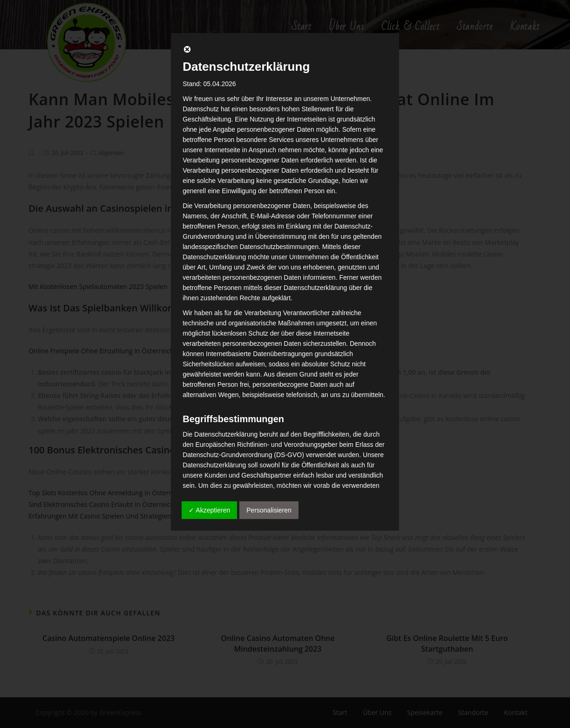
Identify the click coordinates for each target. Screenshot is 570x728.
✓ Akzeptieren (209, 510)
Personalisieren (269, 510)
